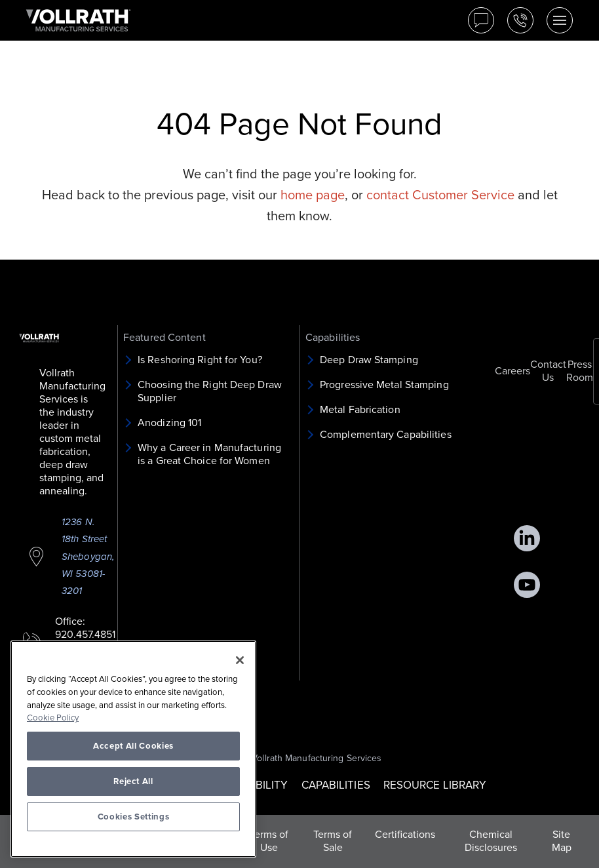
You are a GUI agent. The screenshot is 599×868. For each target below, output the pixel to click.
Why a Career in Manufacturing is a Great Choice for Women (209, 454)
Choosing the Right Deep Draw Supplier (210, 391)
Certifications (405, 835)
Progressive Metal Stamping (384, 385)
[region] (133, 749)
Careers (512, 371)
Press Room (580, 371)
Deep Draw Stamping (369, 360)
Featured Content (164, 338)
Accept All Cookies (133, 746)
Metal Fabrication (360, 410)
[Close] (240, 660)
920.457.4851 (85, 635)
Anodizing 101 (169, 423)
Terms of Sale (333, 841)
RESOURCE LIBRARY (435, 785)
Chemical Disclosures (491, 841)
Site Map (562, 841)
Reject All (133, 781)
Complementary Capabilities (386, 435)
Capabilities (333, 338)
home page (313, 195)
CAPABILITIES (336, 785)
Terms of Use (269, 841)
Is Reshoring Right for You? (200, 360)
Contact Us (548, 371)
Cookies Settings (134, 817)
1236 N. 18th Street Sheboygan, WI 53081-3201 (88, 556)
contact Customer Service (440, 195)
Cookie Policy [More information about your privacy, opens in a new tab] (53, 718)
